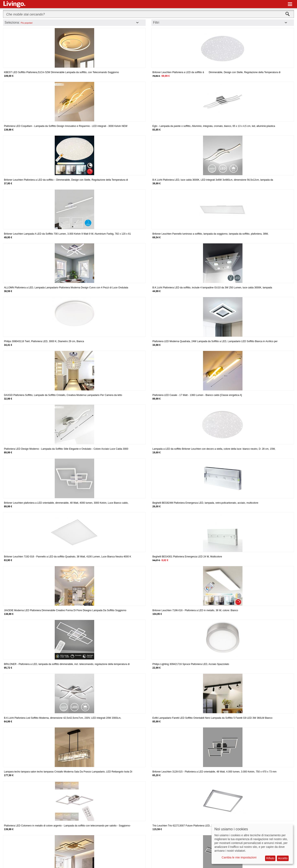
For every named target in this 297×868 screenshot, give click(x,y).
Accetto (283, 858)
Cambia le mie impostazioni (239, 857)
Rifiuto (270, 858)
